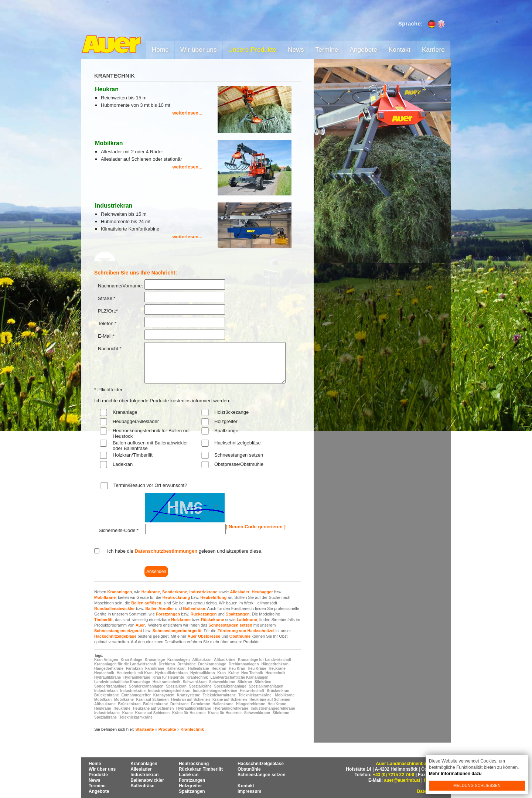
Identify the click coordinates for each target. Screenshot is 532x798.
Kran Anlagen (106, 660)
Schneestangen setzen (239, 455)
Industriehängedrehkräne (215, 691)
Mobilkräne (124, 700)
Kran (221, 673)
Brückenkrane (156, 704)
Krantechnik (197, 677)
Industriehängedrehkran (169, 691)
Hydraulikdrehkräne (194, 708)
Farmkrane (200, 704)
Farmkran (134, 669)
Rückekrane (212, 620)
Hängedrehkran (275, 664)
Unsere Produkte (253, 50)
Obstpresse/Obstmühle (239, 464)
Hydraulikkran (203, 673)
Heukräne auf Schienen (270, 700)
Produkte (167, 729)
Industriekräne (133, 691)
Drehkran (167, 664)
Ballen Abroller (160, 608)
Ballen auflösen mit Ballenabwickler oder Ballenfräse (150, 446)
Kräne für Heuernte (189, 713)
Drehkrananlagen (244, 664)
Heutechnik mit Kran (135, 673)
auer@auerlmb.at (402, 780)
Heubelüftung (213, 597)
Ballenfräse (194, 608)
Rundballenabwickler (115, 608)
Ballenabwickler (147, 780)
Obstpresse (209, 636)
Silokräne (263, 682)
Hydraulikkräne (137, 677)
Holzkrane (181, 620)
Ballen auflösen (146, 603)
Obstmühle (240, 636)
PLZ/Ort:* (108, 311)
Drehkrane (179, 704)
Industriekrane (203, 592)
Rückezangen (203, 614)
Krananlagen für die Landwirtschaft (125, 664)
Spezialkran (176, 686)
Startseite (144, 729)
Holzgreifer (226, 421)
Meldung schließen (477, 785)
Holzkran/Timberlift (133, 455)
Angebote (363, 50)
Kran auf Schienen (153, 700)
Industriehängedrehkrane (273, 708)
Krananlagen (120, 592)
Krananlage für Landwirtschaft (265, 660)
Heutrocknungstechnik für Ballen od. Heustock (151, 433)
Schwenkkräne (222, 682)
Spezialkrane (105, 717)
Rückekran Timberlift (201, 769)
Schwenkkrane (257, 713)
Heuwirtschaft (252, 691)
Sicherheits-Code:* (119, 530)
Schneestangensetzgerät (118, 631)
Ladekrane (247, 620)
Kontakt (400, 50)
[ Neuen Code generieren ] (256, 527)
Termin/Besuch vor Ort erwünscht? (150, 485)
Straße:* (107, 298)
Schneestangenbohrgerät (177, 631)
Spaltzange (226, 431)
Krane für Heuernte (225, 713)
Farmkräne (155, 669)
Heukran (219, 669)
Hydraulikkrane (108, 677)
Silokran (245, 682)
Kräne (233, 673)
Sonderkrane (175, 592)
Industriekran (106, 691)
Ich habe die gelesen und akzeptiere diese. (185, 551)
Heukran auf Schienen (190, 700)
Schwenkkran (195, 682)
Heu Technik (252, 673)
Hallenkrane (223, 704)
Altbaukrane (105, 704)
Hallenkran (176, 669)
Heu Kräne (257, 669)
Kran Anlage (131, 660)
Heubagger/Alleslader (136, 421)
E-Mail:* (106, 336)
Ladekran (123, 464)
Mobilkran (103, 700)
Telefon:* (107, 323)
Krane (127, 713)
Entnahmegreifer (136, 695)
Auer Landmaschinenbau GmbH (410, 764)
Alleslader (240, 592)
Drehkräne (186, 664)
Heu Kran (237, 669)
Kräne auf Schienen (230, 700)
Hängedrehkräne (109, 669)
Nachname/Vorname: (120, 286)
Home (160, 50)
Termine (327, 50)
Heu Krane (277, 704)
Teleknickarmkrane (219, 695)
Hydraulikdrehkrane (231, 708)
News (296, 50)
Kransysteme (189, 695)
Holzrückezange (231, 412)
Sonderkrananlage (110, 686)
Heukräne (277, 669)
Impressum (249, 791)
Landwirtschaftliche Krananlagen (239, 677)
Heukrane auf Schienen (154, 708)
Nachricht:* (110, 349)
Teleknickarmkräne (255, 695)
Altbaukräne (225, 660)
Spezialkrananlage (230, 686)
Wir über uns (199, 50)
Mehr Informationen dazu (455, 774)
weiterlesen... (188, 113)
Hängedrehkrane (251, 704)
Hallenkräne (199, 669)
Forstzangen (168, 614)
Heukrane (151, 592)
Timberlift (103, 620)
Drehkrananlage (212, 664)
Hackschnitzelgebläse (238, 443)
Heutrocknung (176, 597)
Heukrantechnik (166, 682)
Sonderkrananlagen (146, 686)
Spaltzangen (238, 614)
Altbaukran (202, 660)
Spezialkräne (200, 686)
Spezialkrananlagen (266, 686)
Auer (140, 625)
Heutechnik (104, 673)
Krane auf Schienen (152, 713)
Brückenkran (278, 691)
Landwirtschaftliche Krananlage (122, 682)
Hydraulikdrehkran (171, 673)
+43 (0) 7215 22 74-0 (393, 775)
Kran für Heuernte (168, 677)
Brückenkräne (107, 695)
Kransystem (164, 695)
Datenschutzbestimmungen (166, 551)
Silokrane (281, 713)
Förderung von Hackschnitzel (246, 631)
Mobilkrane (105, 597)
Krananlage (125, 412)
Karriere (433, 50)
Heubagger (262, 592)
